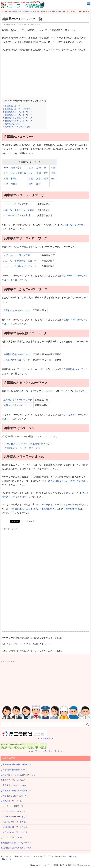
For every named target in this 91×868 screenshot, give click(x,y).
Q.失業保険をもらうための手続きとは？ (18, 775)
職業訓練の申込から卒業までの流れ (16, 848)
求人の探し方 (6, 856)
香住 (46, 173)
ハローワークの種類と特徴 (12, 806)
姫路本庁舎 (16, 168)
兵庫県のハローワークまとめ (17, 127)
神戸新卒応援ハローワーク (17, 354)
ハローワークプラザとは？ (13, 811)
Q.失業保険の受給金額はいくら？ (15, 770)
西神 (6, 184)
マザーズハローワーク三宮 (17, 255)
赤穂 (53, 173)
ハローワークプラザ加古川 (17, 215)
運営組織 (73, 856)
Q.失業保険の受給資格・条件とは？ (16, 764)
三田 (6, 179)
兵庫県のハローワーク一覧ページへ (22, 448)
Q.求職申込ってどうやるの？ (13, 780)
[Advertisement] (46, 75)
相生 (39, 184)
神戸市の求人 (17, 509)
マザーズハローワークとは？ (14, 817)
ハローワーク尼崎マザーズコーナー (21, 261)
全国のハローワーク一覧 (11, 801)
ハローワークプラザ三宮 (16, 204)
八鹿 (53, 168)
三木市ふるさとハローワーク (18, 400)
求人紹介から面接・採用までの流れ (16, 843)
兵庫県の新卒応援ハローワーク (18, 118)
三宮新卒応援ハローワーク (17, 360)
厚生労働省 (46, 738)
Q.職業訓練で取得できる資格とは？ (16, 790)
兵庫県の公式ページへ (14, 124)
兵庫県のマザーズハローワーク (18, 112)
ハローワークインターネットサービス (56, 505)
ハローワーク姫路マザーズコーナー (21, 266)
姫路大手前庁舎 (18, 173)
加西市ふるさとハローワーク (18, 405)
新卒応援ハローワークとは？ (14, 827)
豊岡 (39, 173)
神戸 (6, 168)
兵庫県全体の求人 (72, 509)
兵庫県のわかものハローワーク (18, 115)
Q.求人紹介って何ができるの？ (14, 785)
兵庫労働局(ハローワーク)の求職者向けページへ (28, 444)
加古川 (14, 184)
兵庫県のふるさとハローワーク (18, 121)
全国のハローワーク (23, 856)
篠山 (53, 179)
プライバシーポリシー (57, 856)
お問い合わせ (6, 859)
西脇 (31, 179)
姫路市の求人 (48, 509)
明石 (31, 173)
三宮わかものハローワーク (17, 310)
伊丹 (6, 173)
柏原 (46, 179)
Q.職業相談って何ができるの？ (14, 796)
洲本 (39, 179)
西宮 (31, 168)
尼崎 (39, 168)
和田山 (14, 179)
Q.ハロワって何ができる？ (12, 837)
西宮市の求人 (33, 509)
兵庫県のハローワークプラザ (17, 109)
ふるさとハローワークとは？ (14, 832)
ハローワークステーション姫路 (19, 210)
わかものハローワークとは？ (14, 822)
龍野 (31, 184)
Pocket (30, 521)
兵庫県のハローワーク (14, 106)
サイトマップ (39, 856)
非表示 (42, 101)
